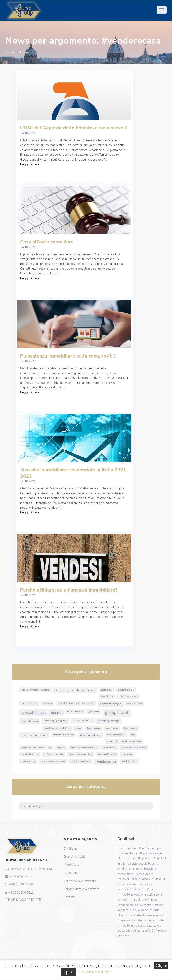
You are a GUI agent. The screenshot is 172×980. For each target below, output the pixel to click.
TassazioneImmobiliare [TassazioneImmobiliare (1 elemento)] (81, 754)
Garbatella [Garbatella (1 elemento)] (94, 711)
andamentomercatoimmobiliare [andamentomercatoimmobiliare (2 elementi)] (75, 690)
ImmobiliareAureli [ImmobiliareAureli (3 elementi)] (55, 721)
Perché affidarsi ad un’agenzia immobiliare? (69, 590)
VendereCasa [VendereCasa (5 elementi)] (106, 762)
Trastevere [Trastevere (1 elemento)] (127, 754)
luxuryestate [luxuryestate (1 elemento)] (94, 728)
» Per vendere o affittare (79, 881)
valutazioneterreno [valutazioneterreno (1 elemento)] (81, 761)
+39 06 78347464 (22, 884)
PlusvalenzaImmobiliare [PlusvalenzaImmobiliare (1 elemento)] (134, 748)
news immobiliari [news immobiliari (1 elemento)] (116, 735)
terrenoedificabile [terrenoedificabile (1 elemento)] (107, 754)
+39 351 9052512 (21, 893)
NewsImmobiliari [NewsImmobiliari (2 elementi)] (91, 735)
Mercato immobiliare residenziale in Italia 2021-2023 (74, 473)
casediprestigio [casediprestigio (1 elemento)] (29, 703)
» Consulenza (71, 873)
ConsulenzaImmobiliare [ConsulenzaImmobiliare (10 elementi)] (42, 713)
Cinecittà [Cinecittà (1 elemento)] (47, 703)
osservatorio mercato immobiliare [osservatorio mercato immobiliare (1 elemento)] (124, 741)
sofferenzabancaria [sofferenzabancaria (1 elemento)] (54, 754)
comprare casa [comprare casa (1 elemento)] (135, 703)
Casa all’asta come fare (47, 242)
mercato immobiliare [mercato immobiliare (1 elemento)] (64, 735)
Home (10, 52)
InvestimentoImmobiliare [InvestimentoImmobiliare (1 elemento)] (57, 728)
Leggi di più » (30, 164)
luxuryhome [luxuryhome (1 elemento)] (112, 728)
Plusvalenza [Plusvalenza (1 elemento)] (110, 748)
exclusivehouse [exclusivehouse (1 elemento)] (75, 711)
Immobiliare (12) (33, 806)
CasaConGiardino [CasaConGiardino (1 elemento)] (126, 690)
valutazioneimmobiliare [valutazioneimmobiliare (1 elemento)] (53, 761)
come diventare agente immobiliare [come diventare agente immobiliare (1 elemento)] (76, 703)
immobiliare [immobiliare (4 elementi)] (30, 721)
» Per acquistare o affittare (80, 889)
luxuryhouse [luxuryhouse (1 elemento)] (130, 728)
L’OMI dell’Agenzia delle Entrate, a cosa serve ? (73, 128)
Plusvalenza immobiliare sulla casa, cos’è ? (68, 356)
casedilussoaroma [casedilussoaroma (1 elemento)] (128, 696)
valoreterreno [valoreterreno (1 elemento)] (28, 761)
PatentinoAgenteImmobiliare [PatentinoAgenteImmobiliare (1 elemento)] (36, 748)
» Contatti (68, 897)
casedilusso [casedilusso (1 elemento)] (107, 696)
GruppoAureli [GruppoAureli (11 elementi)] (117, 713)
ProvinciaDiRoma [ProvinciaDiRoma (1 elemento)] (30, 754)
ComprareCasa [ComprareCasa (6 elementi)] (111, 704)
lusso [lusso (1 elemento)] (78, 728)
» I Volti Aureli (71, 865)
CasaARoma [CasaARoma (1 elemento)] (106, 690)
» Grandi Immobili (73, 857)
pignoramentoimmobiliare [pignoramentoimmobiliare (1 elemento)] (84, 748)
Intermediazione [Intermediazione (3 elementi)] (109, 721)
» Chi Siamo (70, 849)
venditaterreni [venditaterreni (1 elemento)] (129, 761)
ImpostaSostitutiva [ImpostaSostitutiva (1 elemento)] (83, 721)
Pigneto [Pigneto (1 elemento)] (61, 748)
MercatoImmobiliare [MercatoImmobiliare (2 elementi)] (34, 735)
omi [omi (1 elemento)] (133, 735)
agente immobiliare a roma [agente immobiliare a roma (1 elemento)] (35, 690)
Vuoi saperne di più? (94, 972)
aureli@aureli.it (21, 876)
